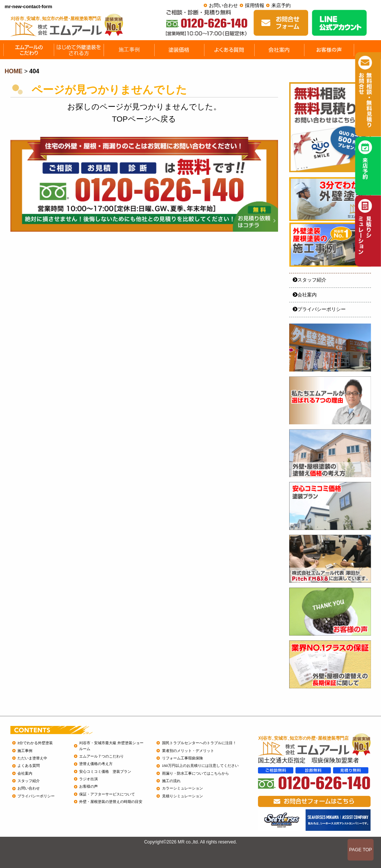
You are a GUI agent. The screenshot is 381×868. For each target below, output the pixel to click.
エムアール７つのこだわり (101, 756)
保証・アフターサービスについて (107, 794)
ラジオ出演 (88, 779)
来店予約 (281, 5)
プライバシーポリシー (319, 309)
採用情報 (255, 5)
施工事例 (25, 751)
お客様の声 (88, 786)
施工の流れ (171, 781)
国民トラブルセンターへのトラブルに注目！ (199, 743)
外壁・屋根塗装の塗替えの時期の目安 (111, 802)
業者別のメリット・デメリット (188, 751)
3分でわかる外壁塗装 (35, 743)
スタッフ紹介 (309, 280)
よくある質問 (29, 766)
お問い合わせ (223, 5)
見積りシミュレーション (183, 796)
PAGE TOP (361, 850)
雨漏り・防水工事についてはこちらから (196, 773)
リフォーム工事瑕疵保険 (183, 758)
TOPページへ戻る (144, 119)
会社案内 (305, 295)
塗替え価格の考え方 (96, 764)
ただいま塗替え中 (32, 758)
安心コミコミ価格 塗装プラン (105, 771)
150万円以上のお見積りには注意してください (200, 766)
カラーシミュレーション (183, 788)
